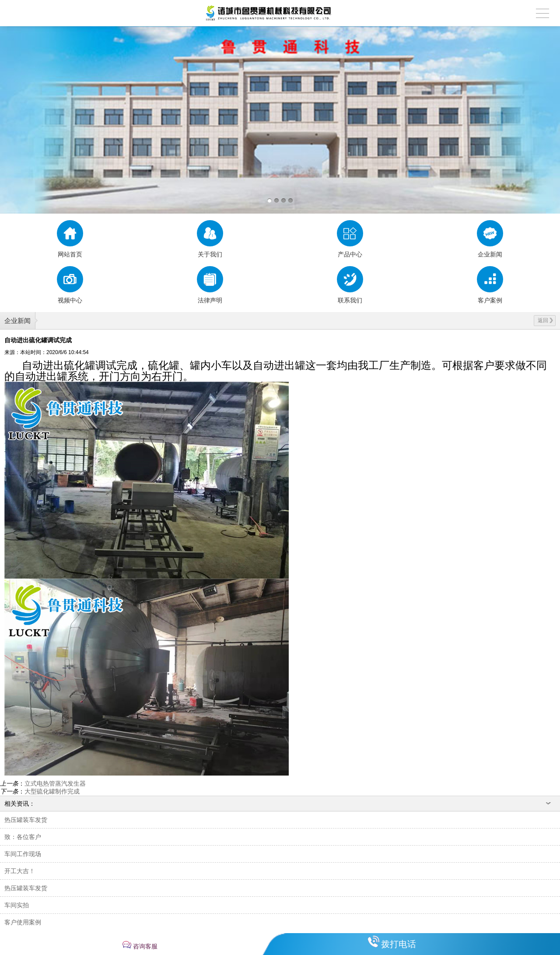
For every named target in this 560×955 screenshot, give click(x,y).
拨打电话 (399, 944)
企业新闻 (17, 321)
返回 (545, 320)
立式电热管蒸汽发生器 (55, 783)
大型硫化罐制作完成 (52, 791)
